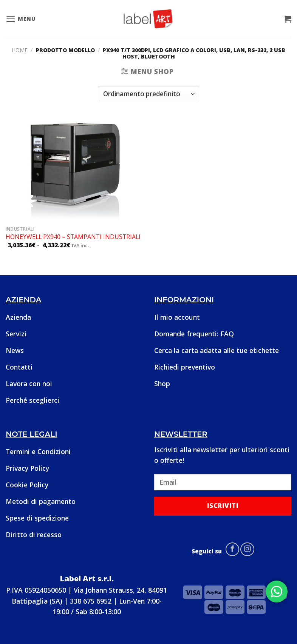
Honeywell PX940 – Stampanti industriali (73, 237)
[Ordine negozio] (148, 94)
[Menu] (21, 19)
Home (20, 50)
